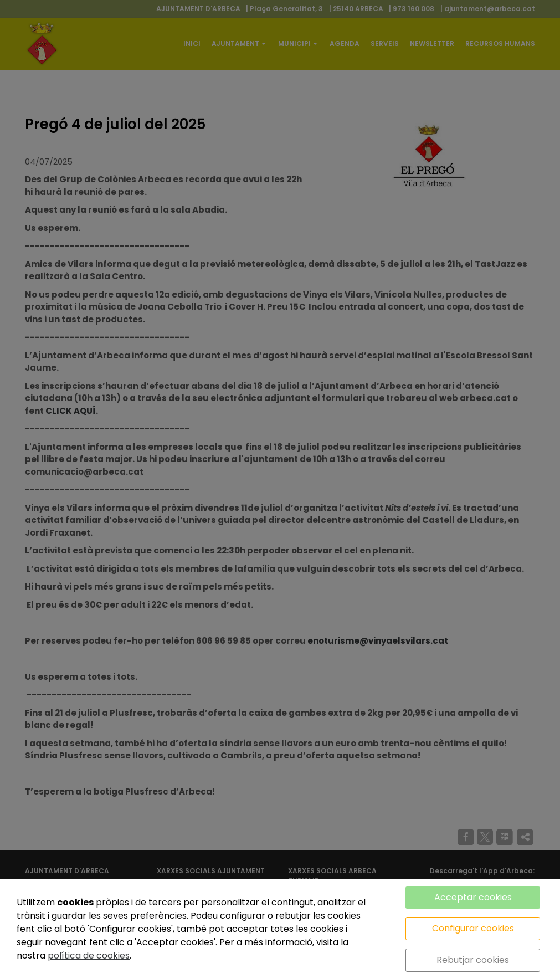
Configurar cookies (473, 928)
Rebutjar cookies (473, 960)
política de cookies (89, 955)
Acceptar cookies (473, 897)
